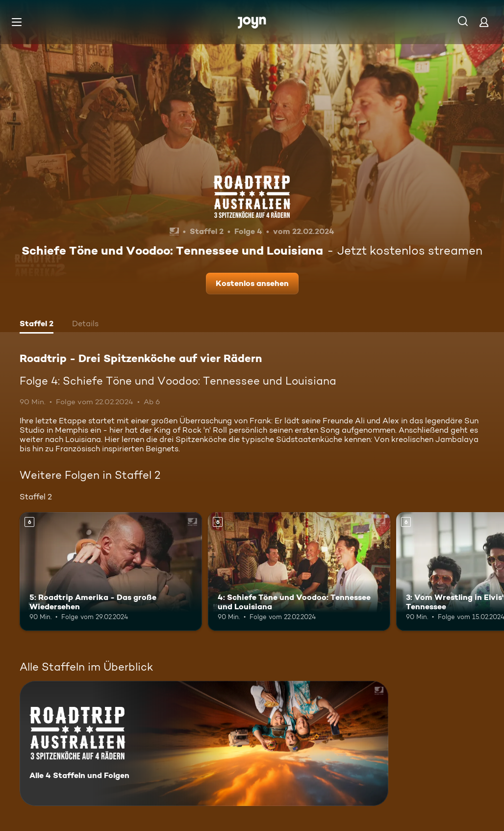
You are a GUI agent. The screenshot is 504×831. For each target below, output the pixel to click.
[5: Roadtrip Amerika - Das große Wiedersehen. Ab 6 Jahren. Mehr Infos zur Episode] (111, 571)
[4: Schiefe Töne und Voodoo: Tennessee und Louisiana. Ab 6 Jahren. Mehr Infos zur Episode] (299, 571)
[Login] (484, 22)
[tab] (37, 325)
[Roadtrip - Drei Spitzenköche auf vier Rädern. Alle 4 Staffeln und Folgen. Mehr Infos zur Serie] (204, 743)
